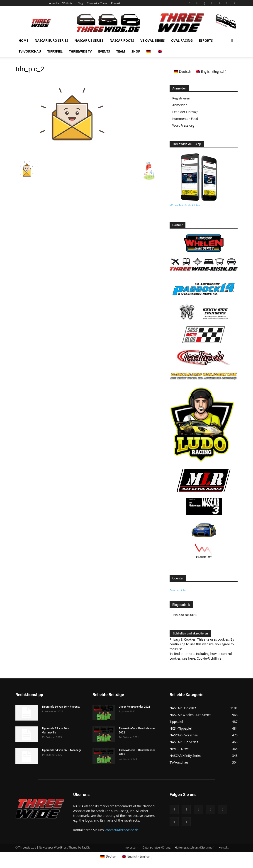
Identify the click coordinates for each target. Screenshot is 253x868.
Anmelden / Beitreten (62, 3)
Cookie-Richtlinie (209, 658)
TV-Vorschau (30, 51)
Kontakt (116, 3)
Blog (80, 3)
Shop (136, 51)
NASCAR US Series (89, 40)
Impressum (131, 848)
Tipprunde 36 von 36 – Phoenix (61, 707)
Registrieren (181, 98)
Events (104, 51)
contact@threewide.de (122, 830)
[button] (232, 41)
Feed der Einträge (185, 112)
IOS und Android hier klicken (185, 205)
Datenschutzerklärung (156, 848)
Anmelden (180, 105)
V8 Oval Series (152, 40)
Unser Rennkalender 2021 (134, 707)
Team (121, 51)
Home (23, 40)
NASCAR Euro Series (51, 40)
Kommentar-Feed (185, 119)
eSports (206, 40)
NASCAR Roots (122, 40)
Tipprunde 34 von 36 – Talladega (62, 750)
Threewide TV (80, 51)
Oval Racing (182, 40)
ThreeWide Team (97, 3)
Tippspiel (55, 51)
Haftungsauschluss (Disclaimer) (195, 848)
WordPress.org (183, 125)
